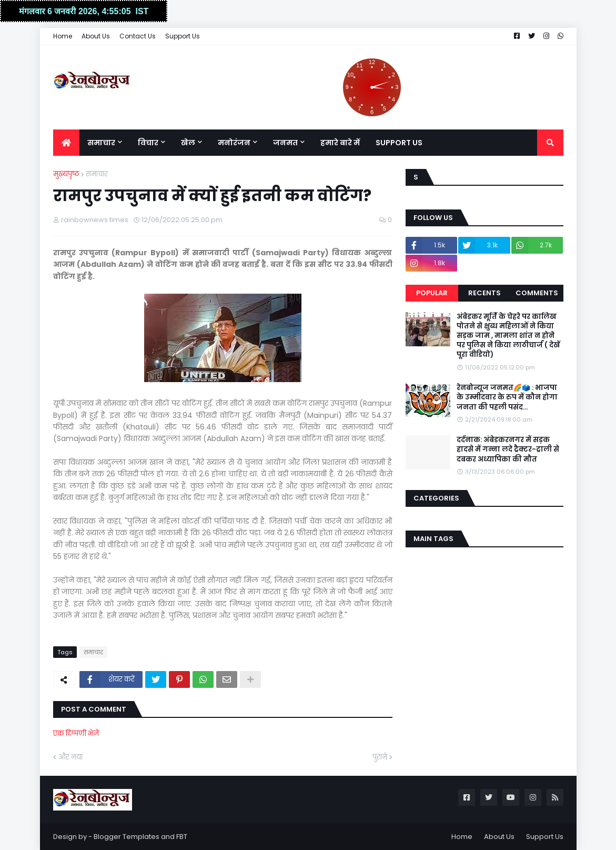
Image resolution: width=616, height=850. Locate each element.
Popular (432, 293)
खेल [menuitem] (188, 143)
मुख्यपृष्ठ (66, 174)
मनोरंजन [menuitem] (234, 143)
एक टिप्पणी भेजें (76, 733)
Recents (484, 293)
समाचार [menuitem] (101, 143)
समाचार (97, 174)
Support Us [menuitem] (399, 143)
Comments (537, 293)
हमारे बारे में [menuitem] (340, 143)
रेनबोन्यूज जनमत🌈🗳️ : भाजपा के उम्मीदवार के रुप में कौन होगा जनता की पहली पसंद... (507, 397)
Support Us (183, 36)
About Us (96, 36)
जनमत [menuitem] (285, 143)
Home (63, 36)
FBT (182, 837)
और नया (70, 757)
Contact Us (138, 36)
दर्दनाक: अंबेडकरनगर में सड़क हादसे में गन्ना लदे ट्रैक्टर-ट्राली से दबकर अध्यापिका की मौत (508, 449)
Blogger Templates (127, 837)
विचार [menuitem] (148, 143)
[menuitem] (66, 143)
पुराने (380, 757)
